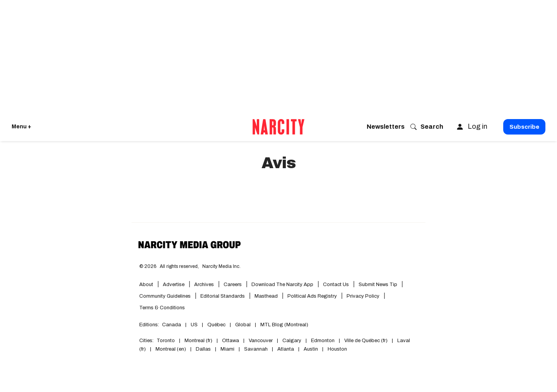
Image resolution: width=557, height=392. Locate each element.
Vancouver (261, 341)
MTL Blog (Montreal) (284, 325)
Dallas (203, 349)
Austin (311, 349)
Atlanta (286, 349)
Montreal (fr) (198, 341)
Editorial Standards (223, 296)
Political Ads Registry (312, 296)
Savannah (256, 349)
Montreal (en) (171, 349)
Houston (337, 349)
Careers (233, 285)
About (146, 285)
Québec (216, 325)
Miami (227, 349)
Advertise (174, 285)
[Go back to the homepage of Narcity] (278, 127)
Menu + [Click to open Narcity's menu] (21, 127)
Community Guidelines (165, 296)
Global (243, 325)
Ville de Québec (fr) (366, 341)
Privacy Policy (363, 296)
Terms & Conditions (162, 308)
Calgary (292, 341)
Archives (204, 285)
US (194, 325)
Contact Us (336, 285)
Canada (172, 325)
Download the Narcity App (282, 285)
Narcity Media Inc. (221, 266)
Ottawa (231, 341)
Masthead (266, 296)
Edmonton (323, 341)
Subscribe (524, 127)
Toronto (166, 341)
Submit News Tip (378, 285)
